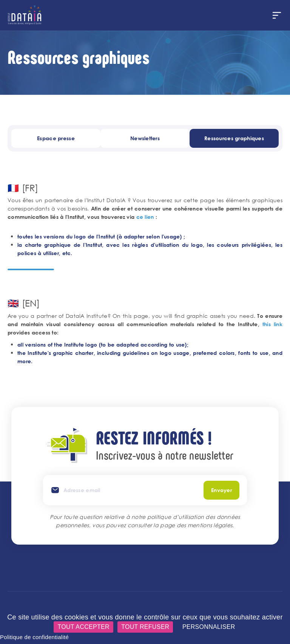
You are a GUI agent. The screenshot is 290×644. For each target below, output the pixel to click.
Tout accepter (83, 627)
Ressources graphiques (234, 138)
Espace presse (56, 138)
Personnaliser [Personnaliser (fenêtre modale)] (209, 627)
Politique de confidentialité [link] (34, 637)
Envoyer (221, 490)
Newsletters (145, 138)
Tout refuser (145, 627)
